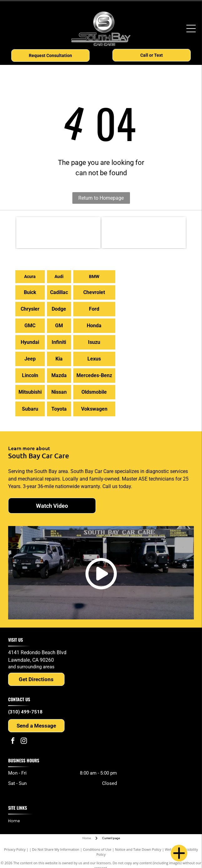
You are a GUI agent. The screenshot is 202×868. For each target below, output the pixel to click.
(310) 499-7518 (25, 712)
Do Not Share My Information (56, 849)
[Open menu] (191, 29)
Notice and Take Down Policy (138, 849)
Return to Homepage (101, 198)
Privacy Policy (15, 849)
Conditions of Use (97, 849)
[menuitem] (16, 821)
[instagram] (24, 742)
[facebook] (13, 742)
